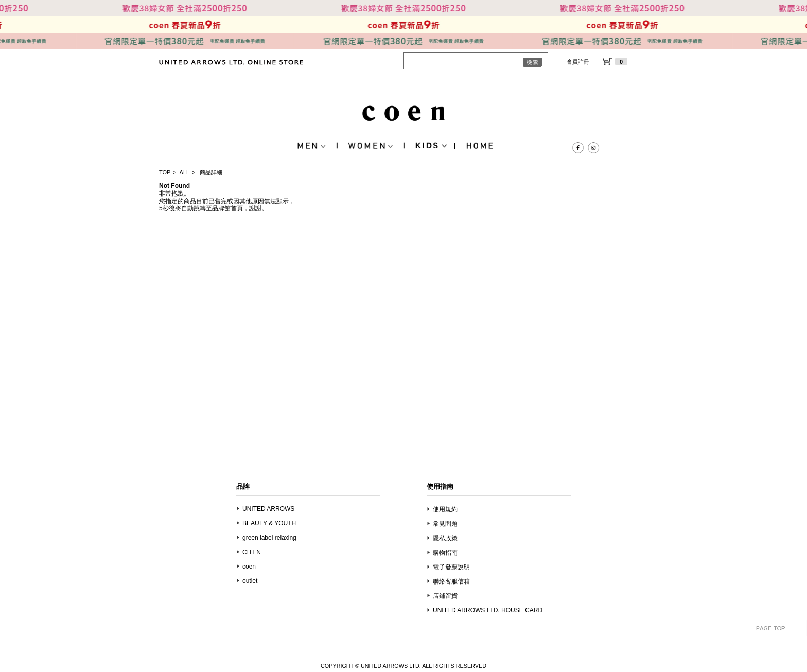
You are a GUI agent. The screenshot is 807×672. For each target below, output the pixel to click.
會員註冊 (578, 62)
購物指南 (445, 553)
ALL (185, 172)
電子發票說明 (451, 567)
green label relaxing (269, 538)
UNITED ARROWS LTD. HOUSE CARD (488, 610)
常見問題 (445, 524)
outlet (250, 581)
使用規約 (445, 509)
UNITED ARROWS (268, 509)
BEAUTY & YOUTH (269, 523)
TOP (165, 172)
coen (249, 567)
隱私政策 (445, 538)
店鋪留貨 (445, 596)
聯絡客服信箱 (451, 581)
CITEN (252, 552)
